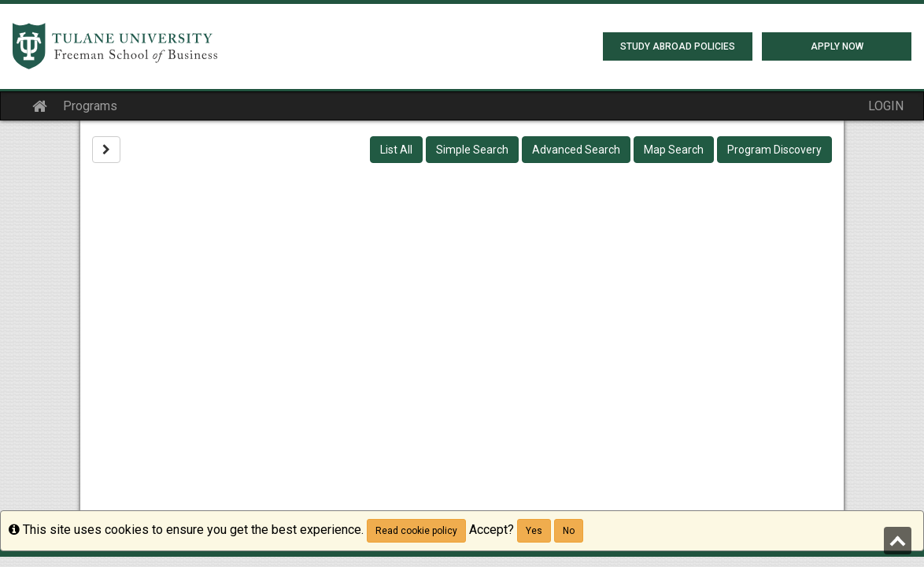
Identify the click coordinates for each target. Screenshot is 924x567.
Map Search (674, 150)
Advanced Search (576, 150)
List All (396, 150)
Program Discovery (774, 150)
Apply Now (837, 46)
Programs (90, 106)
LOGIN (886, 106)
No (569, 531)
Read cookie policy (416, 531)
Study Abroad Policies (678, 46)
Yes (534, 531)
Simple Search (472, 150)
